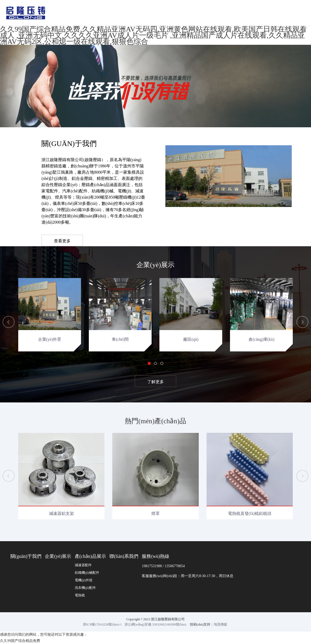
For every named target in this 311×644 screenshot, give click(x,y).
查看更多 (62, 242)
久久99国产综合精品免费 (20, 641)
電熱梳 (80, 595)
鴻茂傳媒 (220, 624)
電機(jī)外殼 (84, 580)
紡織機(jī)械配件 (87, 573)
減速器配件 (83, 565)
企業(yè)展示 (58, 556)
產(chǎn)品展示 (90, 556)
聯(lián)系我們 (124, 556)
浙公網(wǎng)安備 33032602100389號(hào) (155, 624)
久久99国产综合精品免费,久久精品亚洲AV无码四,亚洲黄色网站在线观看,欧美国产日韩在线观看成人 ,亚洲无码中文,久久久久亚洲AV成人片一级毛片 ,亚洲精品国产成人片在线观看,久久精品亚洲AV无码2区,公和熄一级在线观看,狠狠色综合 (153, 35)
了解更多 (155, 383)
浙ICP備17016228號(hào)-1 (102, 624)
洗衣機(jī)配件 (85, 588)
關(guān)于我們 (26, 556)
